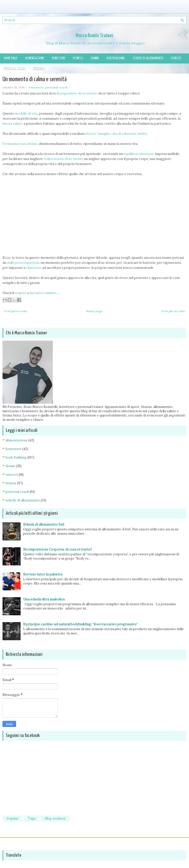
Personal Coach (15, 68)
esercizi (12, 475)
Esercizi (176, 58)
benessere (36, 87)
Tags (32, 818)
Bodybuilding (116, 58)
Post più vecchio (173, 311)
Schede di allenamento (148, 58)
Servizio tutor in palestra (43, 574)
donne (10, 466)
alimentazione (17, 440)
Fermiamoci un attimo (20, 144)
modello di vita (26, 114)
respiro (20, 293)
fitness (11, 483)
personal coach (56, 87)
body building (16, 457)
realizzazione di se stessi (63, 159)
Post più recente (16, 311)
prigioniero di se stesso (78, 93)
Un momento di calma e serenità (35, 79)
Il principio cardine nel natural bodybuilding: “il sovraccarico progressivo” (80, 624)
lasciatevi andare (43, 293)
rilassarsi (33, 268)
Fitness (78, 58)
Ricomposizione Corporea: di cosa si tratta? (58, 549)
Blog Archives (55, 818)
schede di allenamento (23, 500)
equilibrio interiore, (139, 154)
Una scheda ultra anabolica (44, 599)
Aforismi (39, 68)
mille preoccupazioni (23, 263)
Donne (95, 58)
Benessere (59, 58)
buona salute (12, 124)
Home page (11, 58)
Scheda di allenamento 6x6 (44, 524)
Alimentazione (35, 58)
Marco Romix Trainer (95, 36)
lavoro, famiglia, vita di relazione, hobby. (117, 134)
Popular (13, 818)
